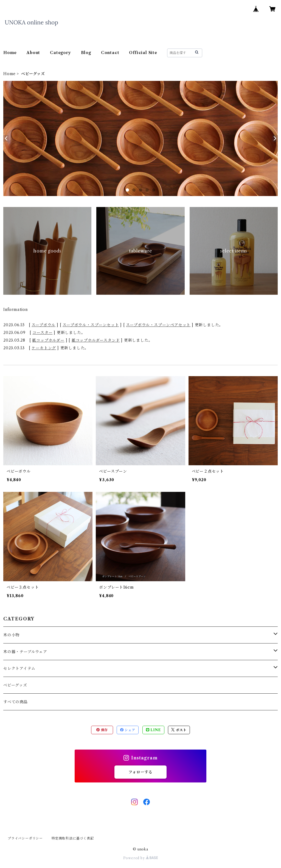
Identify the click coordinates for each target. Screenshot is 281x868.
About (33, 53)
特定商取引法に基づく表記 (73, 838)
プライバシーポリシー (25, 838)
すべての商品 (16, 702)
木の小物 (11, 635)
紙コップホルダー (48, 340)
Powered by (141, 858)
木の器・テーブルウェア (25, 652)
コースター (42, 333)
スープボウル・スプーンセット (91, 325)
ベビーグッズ (15, 685)
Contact (110, 53)
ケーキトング (44, 348)
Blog (86, 53)
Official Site (143, 53)
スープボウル (43, 325)
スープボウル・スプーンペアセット (158, 325)
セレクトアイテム (19, 668)
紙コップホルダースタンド (96, 340)
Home (10, 53)
